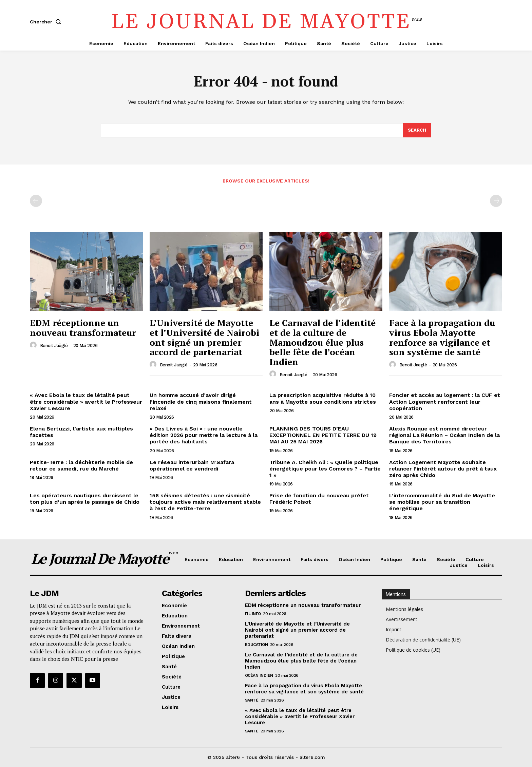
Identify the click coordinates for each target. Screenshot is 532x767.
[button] (47, 22)
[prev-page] (36, 201)
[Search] (417, 130)
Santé (252, 700)
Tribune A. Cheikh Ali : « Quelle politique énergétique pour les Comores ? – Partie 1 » (325, 469)
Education (256, 645)
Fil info (253, 614)
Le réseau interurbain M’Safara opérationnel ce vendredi (192, 465)
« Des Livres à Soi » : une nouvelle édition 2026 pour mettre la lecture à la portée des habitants (204, 435)
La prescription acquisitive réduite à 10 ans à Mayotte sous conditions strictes (323, 399)
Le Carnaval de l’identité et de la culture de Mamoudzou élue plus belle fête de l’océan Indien (322, 342)
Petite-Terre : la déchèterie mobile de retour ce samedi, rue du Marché (81, 465)
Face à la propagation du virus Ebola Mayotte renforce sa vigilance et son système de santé (442, 338)
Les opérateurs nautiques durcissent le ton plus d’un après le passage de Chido (85, 499)
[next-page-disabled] (496, 201)
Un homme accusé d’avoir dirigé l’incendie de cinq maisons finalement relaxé (201, 402)
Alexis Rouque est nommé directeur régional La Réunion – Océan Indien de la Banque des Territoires (444, 435)
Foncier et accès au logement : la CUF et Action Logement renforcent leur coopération (445, 402)
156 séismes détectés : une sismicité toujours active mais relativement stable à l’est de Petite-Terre (205, 502)
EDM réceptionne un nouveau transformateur (83, 328)
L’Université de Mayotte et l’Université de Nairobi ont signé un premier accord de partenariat (204, 338)
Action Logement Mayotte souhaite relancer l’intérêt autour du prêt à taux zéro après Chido (443, 469)
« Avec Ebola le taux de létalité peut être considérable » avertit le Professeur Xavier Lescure (86, 402)
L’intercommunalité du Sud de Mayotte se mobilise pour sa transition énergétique (442, 502)
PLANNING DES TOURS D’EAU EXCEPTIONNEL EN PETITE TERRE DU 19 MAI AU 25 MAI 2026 (323, 435)
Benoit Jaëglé (54, 346)
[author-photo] (34, 345)
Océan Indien (259, 675)
